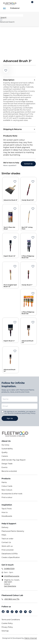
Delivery (5, 527)
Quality (5, 452)
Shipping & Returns (12, 129)
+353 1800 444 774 (12, 599)
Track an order (7, 539)
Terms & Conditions (14, 413)
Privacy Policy (7, 627)
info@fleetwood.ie (12, 576)
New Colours (7, 490)
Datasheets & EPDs (10, 554)
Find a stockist (8, 550)
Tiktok (12, 612)
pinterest (25, 612)
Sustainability (7, 449)
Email (30, 612)
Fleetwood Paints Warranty (13, 531)
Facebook (3, 612)
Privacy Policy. (30, 413)
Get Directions (10, 586)
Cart (32, 2)
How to (5, 512)
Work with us (7, 546)
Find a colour (7, 497)
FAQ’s (4, 535)
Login (26, 4)
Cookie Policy (7, 623)
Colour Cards (7, 486)
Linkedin (21, 612)
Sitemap (5, 631)
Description (9, 80)
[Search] (12, 15)
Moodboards (7, 516)
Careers (5, 456)
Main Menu (36, 4)
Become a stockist (9, 471)
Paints (4, 482)
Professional (15, 8)
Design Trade (7, 464)
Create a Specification (11, 557)
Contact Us (6, 542)
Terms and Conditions (11, 620)
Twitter (16, 612)
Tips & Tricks (7, 509)
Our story (5, 445)
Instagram (8, 612)
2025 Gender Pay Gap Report (14, 460)
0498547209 (9, 569)
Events (4, 467)
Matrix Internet (31, 638)
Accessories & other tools (12, 494)
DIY (4, 8)
